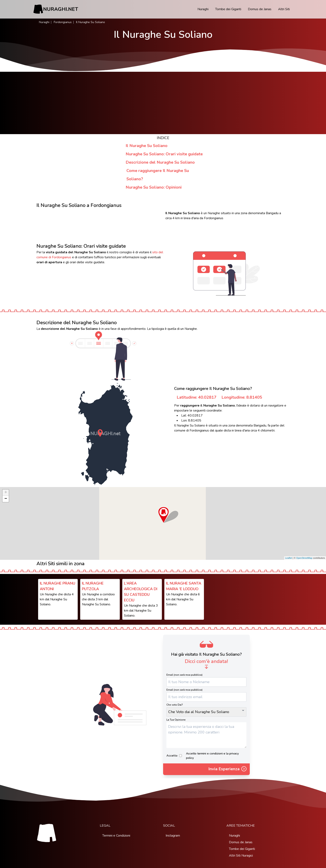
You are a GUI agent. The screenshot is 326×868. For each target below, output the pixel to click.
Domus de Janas (260, 9)
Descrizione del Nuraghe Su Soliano (160, 162)
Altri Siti (284, 9)
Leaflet (289, 558)
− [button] (6, 499)
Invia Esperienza (228, 769)
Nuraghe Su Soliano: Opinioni (154, 187)
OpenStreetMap (304, 558)
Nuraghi (203, 9)
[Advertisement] (163, 103)
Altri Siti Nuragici (241, 856)
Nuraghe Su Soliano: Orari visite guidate (164, 154)
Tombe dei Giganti (228, 9)
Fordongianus (63, 22)
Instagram (173, 836)
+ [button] (6, 493)
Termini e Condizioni (116, 836)
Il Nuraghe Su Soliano (147, 146)
